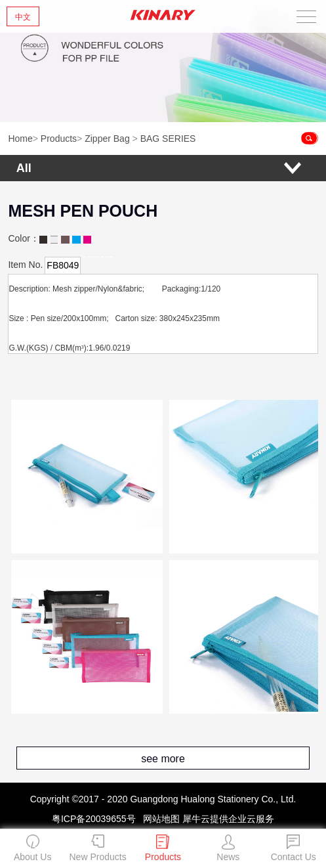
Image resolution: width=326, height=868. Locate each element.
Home (20, 139)
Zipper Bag (107, 139)
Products (59, 139)
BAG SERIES (168, 139)
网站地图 (159, 819)
